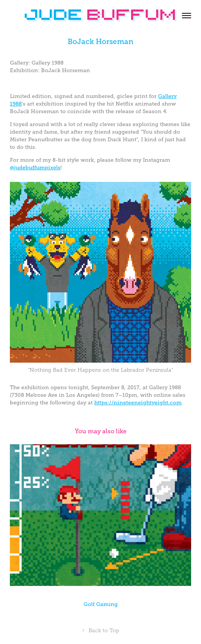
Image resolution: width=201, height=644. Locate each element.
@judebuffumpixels (35, 167)
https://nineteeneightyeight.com (138, 402)
